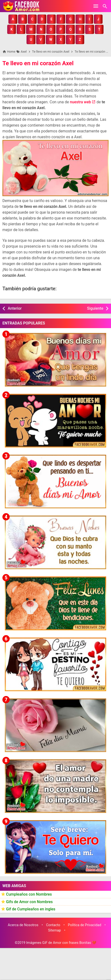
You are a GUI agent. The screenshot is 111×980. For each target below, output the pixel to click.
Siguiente (95, 308)
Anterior (15, 308)
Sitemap (54, 930)
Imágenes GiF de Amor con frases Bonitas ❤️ (61, 943)
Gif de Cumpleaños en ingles (31, 909)
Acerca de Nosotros (23, 925)
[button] (13, 19)
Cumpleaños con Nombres (29, 894)
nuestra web (80, 102)
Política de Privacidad (84, 925)
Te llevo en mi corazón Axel (38, 63)
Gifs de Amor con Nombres (29, 902)
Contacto (53, 925)
